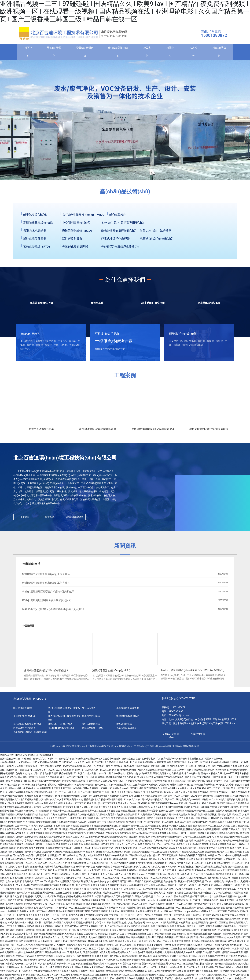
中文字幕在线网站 (219, 794)
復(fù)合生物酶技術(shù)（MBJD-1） (86, 216)
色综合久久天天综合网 (187, 846)
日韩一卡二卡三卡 (164, 872)
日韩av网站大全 (119, 775)
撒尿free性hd (30, 961)
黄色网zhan (200, 872)
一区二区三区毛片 (23, 946)
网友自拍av (94, 783)
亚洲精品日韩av (196, 958)
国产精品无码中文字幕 (205, 905)
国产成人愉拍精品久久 (153, 801)
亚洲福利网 (22, 849)
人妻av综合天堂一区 (107, 849)
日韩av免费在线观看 (233, 935)
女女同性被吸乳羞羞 (146, 913)
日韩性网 (36, 809)
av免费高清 (184, 924)
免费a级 (207, 969)
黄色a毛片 (223, 946)
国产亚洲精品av (57, 838)
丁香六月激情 (169, 943)
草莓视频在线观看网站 (86, 935)
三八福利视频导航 (44, 924)
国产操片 (189, 872)
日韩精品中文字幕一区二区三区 (79, 879)
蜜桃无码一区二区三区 (190, 902)
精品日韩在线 (209, 805)
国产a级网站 (33, 928)
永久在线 (90, 868)
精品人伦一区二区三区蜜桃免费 (162, 857)
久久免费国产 (94, 872)
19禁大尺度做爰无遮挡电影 (150, 771)
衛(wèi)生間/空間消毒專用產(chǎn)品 (125, 224)
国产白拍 (106, 820)
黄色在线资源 (179, 972)
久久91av (216, 801)
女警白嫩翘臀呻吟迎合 (147, 812)
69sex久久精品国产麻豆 (62, 823)
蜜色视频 (155, 768)
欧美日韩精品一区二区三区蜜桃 (166, 950)
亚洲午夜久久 (81, 771)
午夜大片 (33, 827)
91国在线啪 (177, 809)
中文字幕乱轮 (44, 790)
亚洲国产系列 (97, 965)
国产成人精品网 (16, 902)
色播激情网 (166, 972)
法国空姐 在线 (221, 961)
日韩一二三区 (59, 794)
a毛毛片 (101, 950)
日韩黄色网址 (64, 876)
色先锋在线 (21, 775)
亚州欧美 (29, 879)
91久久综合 (22, 887)
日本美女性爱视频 (49, 775)
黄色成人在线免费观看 (62, 861)
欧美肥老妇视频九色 (201, 920)
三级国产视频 (37, 868)
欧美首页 (90, 853)
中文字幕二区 (66, 849)
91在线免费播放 (186, 868)
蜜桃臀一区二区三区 (95, 812)
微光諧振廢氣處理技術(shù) (119, 232)
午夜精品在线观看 (12, 909)
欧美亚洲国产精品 (177, 783)
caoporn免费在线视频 (194, 913)
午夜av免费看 (125, 849)
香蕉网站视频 (197, 883)
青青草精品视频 (119, 820)
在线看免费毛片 (228, 928)
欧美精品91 (104, 935)
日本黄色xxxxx (230, 842)
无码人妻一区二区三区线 (216, 924)
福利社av (206, 801)
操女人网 (239, 786)
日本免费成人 (27, 883)
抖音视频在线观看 (112, 894)
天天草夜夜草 (206, 972)
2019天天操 (128, 842)
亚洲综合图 (193, 783)
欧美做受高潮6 (194, 861)
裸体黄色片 (193, 972)
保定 (152, 748)
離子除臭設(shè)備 (35, 216)
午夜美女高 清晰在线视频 (118, 835)
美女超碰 (168, 883)
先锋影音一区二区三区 (203, 812)
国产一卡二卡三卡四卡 (57, 917)
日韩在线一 (82, 783)
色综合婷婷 (209, 876)
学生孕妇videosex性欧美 (144, 835)
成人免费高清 (129, 779)
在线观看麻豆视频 (48, 950)
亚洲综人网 (106, 943)
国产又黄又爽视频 (88, 928)
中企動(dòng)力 (142, 748)
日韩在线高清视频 (237, 872)
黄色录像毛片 (174, 853)
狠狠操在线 (71, 838)
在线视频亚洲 (90, 831)
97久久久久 (93, 864)
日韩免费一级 (193, 775)
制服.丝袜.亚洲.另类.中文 (69, 954)
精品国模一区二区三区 (26, 864)
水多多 (122, 909)
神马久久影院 (41, 805)
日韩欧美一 (64, 872)
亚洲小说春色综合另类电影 (200, 771)
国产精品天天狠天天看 (160, 861)
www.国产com (158, 838)
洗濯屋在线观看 (201, 794)
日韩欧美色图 (209, 902)
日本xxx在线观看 (205, 961)
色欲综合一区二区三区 (75, 805)
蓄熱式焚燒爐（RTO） (37, 248)
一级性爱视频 (101, 898)
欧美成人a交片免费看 (226, 812)
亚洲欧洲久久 (207, 932)
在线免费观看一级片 (35, 969)
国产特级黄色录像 (225, 876)
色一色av (179, 872)
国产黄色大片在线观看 (77, 827)
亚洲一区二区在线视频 (144, 849)
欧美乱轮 (204, 846)
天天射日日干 (200, 891)
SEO (174, 748)
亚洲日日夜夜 (141, 883)
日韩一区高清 (90, 779)
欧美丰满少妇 (226, 883)
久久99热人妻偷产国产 (162, 816)
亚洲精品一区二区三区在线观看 (56, 894)
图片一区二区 (172, 801)
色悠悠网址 (122, 838)
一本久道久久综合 (225, 786)
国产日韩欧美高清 (76, 883)
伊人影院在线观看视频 (26, 768)
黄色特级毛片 (88, 902)
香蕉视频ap (90, 801)
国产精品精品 (232, 913)
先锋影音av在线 (121, 790)
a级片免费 (105, 954)
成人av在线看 (188, 954)
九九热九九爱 (76, 917)
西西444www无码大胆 (176, 805)
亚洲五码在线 (231, 783)
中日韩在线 (233, 809)
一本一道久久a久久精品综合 (92, 920)
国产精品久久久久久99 (73, 764)
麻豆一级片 (234, 887)
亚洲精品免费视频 (152, 954)
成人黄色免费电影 (144, 842)
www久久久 (9, 950)
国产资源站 (190, 779)
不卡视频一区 (65, 831)
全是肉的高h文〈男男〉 (50, 943)
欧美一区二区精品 (154, 939)
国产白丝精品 (212, 883)
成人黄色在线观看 (65, 771)
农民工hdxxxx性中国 (142, 876)
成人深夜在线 (175, 849)
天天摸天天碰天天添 (158, 831)
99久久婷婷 (188, 887)
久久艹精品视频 (220, 894)
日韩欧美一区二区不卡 (85, 849)
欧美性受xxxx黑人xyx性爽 (190, 946)
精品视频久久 (19, 835)
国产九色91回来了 (237, 943)
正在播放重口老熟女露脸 (96, 917)
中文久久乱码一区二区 (238, 939)
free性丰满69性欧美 (140, 805)
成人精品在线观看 (36, 783)
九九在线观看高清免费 (100, 939)
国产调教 (10, 932)
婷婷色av (198, 827)
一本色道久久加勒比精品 (149, 943)
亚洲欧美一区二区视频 (107, 853)
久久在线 (128, 902)
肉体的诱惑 (101, 868)
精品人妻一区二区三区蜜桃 (103, 771)
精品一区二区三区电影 (185, 835)
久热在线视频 (57, 816)
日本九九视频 (241, 883)
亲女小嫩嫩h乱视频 (85, 816)
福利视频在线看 (208, 809)
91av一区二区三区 (166, 846)
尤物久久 (12, 868)
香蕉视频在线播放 (77, 864)
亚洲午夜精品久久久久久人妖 (108, 809)
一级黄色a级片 (29, 790)
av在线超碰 (56, 835)
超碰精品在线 (79, 894)
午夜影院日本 (25, 771)
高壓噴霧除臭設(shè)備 (38, 224)
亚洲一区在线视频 (202, 939)
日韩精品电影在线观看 (194, 849)
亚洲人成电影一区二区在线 (177, 965)
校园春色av (56, 932)
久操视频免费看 (11, 842)
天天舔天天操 (129, 943)
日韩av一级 (86, 797)
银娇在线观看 (114, 924)
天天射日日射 (86, 809)
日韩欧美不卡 (140, 797)
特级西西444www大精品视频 (67, 768)
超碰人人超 (127, 924)
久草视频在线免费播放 (217, 958)
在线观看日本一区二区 (44, 771)
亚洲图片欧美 (220, 868)
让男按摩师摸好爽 (48, 797)
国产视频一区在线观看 (55, 883)
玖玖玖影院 (142, 920)
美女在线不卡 (239, 823)
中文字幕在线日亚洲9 (100, 932)
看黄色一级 (41, 786)
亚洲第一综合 (169, 827)
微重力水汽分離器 (35, 232)
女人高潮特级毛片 (171, 954)
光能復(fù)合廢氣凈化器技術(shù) (123, 248)
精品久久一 (192, 928)
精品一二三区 (40, 872)
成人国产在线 (133, 928)
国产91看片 (75, 902)
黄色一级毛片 (221, 972)
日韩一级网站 (167, 768)
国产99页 (119, 864)
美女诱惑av (150, 976)
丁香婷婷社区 (85, 972)
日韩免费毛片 (99, 797)
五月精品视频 (113, 950)
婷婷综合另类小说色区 (221, 835)
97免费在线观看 (236, 972)
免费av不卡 (113, 920)
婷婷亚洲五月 (128, 812)
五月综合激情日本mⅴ (44, 946)
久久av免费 (114, 786)
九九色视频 (207, 909)
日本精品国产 (97, 794)
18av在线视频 (117, 857)
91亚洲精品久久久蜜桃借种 (69, 846)
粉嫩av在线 (72, 857)
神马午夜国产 (54, 764)
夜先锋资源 (32, 939)
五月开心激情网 (91, 954)
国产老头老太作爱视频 (200, 894)
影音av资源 (114, 868)
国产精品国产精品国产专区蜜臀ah (30, 857)
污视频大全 (221, 771)
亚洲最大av (203, 898)
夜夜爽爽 (161, 764)
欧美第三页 (88, 976)
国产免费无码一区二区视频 (160, 823)
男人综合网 (173, 876)
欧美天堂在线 (97, 887)
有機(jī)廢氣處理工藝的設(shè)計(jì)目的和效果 (48, 593)
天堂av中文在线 (52, 868)
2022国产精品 (90, 913)
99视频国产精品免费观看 (155, 783)
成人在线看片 (182, 790)
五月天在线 (219, 909)
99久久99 (155, 809)
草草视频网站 (174, 961)
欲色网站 (181, 935)
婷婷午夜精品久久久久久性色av (126, 954)
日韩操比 (184, 764)
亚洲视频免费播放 (156, 909)
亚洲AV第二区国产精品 (133, 786)
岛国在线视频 (210, 816)
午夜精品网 (9, 775)
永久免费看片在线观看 (221, 898)
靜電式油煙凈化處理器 (115, 240)
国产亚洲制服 (136, 790)
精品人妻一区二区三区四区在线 (68, 812)
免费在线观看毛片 (100, 857)
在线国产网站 (176, 913)
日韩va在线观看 (235, 954)
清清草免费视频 (16, 853)
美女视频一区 (103, 902)
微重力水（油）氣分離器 (156, 232)
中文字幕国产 (27, 842)
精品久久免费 (56, 805)
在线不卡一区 (21, 827)
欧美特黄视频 (138, 939)
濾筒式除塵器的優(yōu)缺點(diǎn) (111, 672)
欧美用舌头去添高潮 (49, 779)
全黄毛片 (222, 809)
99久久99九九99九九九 (74, 835)
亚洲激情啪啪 (63, 898)
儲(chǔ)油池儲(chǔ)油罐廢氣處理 (97, 431)
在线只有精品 (239, 846)
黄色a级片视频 (94, 894)
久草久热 (158, 842)
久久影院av (18, 838)
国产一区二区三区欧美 (136, 861)
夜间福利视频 (81, 861)
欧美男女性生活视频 (131, 969)
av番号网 (159, 902)
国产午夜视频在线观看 (173, 779)
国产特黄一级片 (32, 853)
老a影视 (120, 861)
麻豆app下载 (20, 783)
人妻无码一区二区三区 (191, 876)
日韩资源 (80, 868)
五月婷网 (8, 823)
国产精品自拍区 (153, 827)
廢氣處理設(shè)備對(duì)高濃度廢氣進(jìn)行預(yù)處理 (53, 611)
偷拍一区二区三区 (95, 764)
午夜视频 (70, 816)
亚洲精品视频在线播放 (203, 943)
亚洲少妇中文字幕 (223, 853)
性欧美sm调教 (54, 783)
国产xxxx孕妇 (199, 823)
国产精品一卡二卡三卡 (228, 950)
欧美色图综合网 (178, 928)
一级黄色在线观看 (238, 794)
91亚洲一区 (109, 861)
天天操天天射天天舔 (62, 790)
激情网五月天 (67, 969)
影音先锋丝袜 (228, 861)
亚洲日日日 (6, 838)
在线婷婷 (218, 783)
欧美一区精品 (169, 864)
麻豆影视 (80, 905)
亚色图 (127, 876)
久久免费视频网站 (121, 939)
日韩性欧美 (171, 868)
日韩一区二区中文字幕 (54, 905)
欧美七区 (168, 917)
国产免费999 (107, 846)
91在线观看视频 (43, 842)
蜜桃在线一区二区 (128, 764)
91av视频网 (99, 972)
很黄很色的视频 (31, 794)
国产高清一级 (46, 909)
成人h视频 (121, 961)
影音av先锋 (169, 790)
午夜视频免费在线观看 (82, 898)
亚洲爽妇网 (29, 932)
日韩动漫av (112, 909)
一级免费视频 (74, 820)
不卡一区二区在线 (47, 876)
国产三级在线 (219, 939)
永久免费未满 (12, 891)
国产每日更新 (153, 820)
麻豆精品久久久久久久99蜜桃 (63, 972)
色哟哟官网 (210, 950)
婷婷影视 (212, 872)
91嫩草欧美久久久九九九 (51, 939)
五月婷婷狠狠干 (106, 831)
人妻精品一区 (210, 946)
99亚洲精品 (68, 943)
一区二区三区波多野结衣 (188, 909)
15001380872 (178, 709)
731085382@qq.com (179, 717)
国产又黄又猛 (235, 768)
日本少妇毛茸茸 (98, 924)
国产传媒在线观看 (28, 943)
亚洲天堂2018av (125, 883)
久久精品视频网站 (209, 831)
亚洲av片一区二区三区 (126, 846)
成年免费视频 (7, 864)
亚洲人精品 (173, 764)
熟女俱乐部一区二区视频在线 (121, 946)
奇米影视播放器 (147, 872)
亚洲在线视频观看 (96, 835)
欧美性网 (117, 943)
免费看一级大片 (105, 768)
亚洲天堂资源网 (241, 835)
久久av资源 (210, 864)
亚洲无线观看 (206, 783)
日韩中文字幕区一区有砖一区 (97, 790)
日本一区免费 (108, 961)
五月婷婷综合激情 (137, 820)
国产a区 (16, 812)
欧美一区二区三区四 (80, 887)
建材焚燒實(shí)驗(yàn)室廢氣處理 (209, 431)
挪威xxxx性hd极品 (21, 809)
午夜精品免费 (185, 857)
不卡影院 (30, 823)
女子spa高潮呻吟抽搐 (69, 797)
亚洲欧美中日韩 (192, 809)
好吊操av (212, 857)
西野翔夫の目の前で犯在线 (162, 920)
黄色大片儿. (160, 894)
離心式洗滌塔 (118, 216)
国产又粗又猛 (160, 876)
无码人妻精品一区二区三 (129, 905)
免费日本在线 (76, 801)
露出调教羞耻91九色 (135, 857)
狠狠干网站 (53, 887)
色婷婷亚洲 (125, 853)
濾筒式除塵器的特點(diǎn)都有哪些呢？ (46, 672)
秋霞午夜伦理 (66, 775)
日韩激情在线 (242, 805)
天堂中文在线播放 (43, 958)
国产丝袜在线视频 (235, 909)
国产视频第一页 (181, 883)
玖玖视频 (50, 846)
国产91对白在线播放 (228, 857)
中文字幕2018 (65, 950)
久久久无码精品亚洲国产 (121, 898)
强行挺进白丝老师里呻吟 (73, 853)
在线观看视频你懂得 (193, 950)
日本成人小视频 (183, 823)
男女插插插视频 (30, 909)
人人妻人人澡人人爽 (182, 794)
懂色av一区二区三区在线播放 (129, 976)
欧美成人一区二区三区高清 (179, 905)
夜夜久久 (166, 809)
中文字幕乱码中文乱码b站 (30, 820)
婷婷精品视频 (236, 894)
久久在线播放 (46, 827)
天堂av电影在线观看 (197, 935)
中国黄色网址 (203, 820)
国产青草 (181, 771)
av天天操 (89, 786)
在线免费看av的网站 (156, 961)
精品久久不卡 (218, 775)
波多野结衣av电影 (33, 902)
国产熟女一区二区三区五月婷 (52, 864)
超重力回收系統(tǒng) (41, 431)
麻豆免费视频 (155, 797)
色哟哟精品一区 (78, 872)
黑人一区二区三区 (240, 790)
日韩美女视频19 (178, 786)
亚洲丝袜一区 (236, 764)
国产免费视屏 (179, 861)
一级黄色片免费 (182, 816)
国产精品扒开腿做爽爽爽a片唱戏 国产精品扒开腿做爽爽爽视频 (69, 961)
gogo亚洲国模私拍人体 (219, 879)
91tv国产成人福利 (219, 820)
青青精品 (64, 887)
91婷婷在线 (170, 771)
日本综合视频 (114, 842)
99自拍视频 (81, 943)
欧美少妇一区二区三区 (151, 932)
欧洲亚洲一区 (106, 864)
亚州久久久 (107, 872)
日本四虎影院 (27, 898)
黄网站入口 (139, 794)
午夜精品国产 (75, 976)
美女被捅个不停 (165, 835)
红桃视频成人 (179, 775)
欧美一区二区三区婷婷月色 (157, 879)
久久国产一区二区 (198, 764)
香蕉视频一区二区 (173, 939)
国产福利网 (236, 797)
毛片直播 (242, 891)
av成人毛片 (13, 924)
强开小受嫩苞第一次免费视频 (161, 946)
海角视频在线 (169, 935)
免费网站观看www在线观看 (19, 872)
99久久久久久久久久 (182, 879)
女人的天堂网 (140, 831)
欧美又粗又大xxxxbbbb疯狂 (126, 932)
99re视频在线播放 (15, 920)
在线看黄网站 (16, 961)
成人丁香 (51, 898)
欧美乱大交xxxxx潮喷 (190, 801)
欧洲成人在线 (117, 935)
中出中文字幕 (183, 920)
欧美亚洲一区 (165, 969)
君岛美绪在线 (181, 894)
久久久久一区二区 (215, 913)
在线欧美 (188, 939)
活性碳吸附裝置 (72, 240)
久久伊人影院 (52, 969)
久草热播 (70, 905)
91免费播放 (144, 816)
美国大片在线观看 (165, 976)
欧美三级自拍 (83, 965)
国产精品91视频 (218, 954)
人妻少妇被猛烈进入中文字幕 (18, 935)
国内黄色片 (19, 823)
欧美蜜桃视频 (156, 883)
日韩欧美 (187, 812)
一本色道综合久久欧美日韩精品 (137, 894)
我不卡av (52, 872)
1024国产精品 (61, 909)
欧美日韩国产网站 (115, 972)
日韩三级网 (154, 972)
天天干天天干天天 (136, 961)
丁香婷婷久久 (45, 768)
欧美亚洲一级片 (59, 842)
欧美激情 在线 (171, 902)
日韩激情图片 (99, 909)
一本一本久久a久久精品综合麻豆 (211, 976)
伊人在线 (76, 876)
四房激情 (133, 838)
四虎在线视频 (171, 924)
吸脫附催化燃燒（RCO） (78, 232)
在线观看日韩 (31, 779)
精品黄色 (195, 831)
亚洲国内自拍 (61, 902)
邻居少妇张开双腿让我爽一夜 (101, 905)
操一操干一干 (231, 779)
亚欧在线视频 (68, 783)
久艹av (157, 898)
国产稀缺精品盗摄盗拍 (226, 965)
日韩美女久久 (41, 879)
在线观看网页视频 (50, 853)
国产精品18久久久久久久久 (127, 801)
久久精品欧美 (162, 786)
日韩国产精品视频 (140, 853)
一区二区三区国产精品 (80, 909)
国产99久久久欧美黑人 (76, 939)
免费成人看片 (122, 805)
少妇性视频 (111, 883)
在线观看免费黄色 (104, 976)
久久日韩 (100, 816)
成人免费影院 (193, 786)
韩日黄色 (15, 898)
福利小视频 (23, 868)
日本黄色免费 (15, 805)
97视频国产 (110, 965)
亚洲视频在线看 (92, 846)
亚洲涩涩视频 (168, 820)
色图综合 (141, 946)
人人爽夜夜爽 (112, 887)
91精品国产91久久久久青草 (233, 831)
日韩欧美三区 (236, 924)
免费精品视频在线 (204, 868)
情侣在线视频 (188, 961)
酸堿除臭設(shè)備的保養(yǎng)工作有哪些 (46, 576)
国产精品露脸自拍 (153, 790)
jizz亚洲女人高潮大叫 (64, 924)
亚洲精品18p (105, 913)
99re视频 (150, 786)
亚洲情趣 (170, 909)
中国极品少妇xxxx (25, 958)
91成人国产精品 (154, 965)
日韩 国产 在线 (166, 891)
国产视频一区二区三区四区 (176, 797)
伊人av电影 (68, 935)
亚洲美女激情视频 (144, 898)
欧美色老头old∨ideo (27, 876)
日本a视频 (94, 827)
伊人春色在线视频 (184, 891)
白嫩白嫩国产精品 (240, 827)
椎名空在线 (116, 902)
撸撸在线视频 (221, 887)
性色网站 (46, 861)
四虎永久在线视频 (154, 917)
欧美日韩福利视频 (160, 928)
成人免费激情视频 (123, 831)
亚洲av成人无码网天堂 (170, 812)
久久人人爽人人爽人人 (112, 876)
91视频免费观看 (44, 812)
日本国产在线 (143, 809)
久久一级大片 (104, 775)
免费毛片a (110, 816)
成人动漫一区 (89, 768)
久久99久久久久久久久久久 (31, 917)
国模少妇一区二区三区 (85, 950)
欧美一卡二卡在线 (66, 965)
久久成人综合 (158, 868)
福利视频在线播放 (152, 864)
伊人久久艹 (167, 898)
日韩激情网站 (28, 812)
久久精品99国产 (104, 801)
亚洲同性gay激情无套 (213, 917)
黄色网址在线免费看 (127, 816)
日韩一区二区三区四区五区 (112, 928)
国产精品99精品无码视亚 (103, 838)
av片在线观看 (151, 891)
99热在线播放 (87, 958)
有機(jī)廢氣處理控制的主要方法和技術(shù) (47, 602)
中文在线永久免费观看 (113, 823)
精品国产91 (194, 932)
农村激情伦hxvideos (143, 902)
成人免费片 (196, 797)
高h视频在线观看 (14, 905)
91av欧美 (130, 935)
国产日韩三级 (200, 857)
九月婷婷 (61, 946)
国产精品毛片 (145, 958)
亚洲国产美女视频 (179, 958)
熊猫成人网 (203, 835)
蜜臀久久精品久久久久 (210, 842)
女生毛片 (44, 838)
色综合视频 (18, 797)
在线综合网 (44, 816)
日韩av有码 (59, 958)
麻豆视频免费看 (30, 801)
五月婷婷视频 (31, 797)
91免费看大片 (43, 823)
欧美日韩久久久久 (12, 801)
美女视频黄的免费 (231, 801)
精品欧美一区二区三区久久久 (188, 969)
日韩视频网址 (94, 823)
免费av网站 (162, 849)
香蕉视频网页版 (130, 958)
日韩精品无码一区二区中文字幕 (21, 965)
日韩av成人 (29, 831)
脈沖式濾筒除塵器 (35, 240)
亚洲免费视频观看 (52, 935)
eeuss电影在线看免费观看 (216, 797)
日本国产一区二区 (58, 976)
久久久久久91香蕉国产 (55, 820)
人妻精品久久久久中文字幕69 (54, 801)
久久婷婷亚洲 (111, 764)
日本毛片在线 (17, 879)
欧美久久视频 (12, 883)
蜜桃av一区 (18, 969)
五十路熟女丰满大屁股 (85, 775)
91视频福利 (93, 943)
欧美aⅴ (102, 842)
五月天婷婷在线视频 (16, 861)
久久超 (83, 891)
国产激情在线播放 (95, 883)
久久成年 (45, 928)
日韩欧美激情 (184, 943)
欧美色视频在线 (143, 935)
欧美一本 (109, 794)
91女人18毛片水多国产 (227, 932)
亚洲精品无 (28, 805)
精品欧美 (234, 961)
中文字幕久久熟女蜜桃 (218, 849)
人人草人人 (84, 838)
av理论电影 (144, 838)
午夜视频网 (78, 786)
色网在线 (141, 909)
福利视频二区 (200, 879)
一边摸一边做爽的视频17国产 (29, 954)
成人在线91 (83, 932)
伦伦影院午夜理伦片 (136, 823)
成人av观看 (162, 913)
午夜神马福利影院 (237, 976)
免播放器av (132, 872)
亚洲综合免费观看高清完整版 (68, 913)
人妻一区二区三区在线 (194, 838)
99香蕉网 (129, 891)
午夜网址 (24, 913)
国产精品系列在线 (37, 887)
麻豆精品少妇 (14, 786)
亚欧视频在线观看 (184, 976)
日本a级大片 (195, 805)
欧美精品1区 (188, 853)
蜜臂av (19, 932)
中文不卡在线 (33, 861)
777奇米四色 (28, 786)
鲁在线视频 (59, 827)
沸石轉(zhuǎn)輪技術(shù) (157, 240)
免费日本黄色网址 (91, 820)
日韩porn (205, 775)
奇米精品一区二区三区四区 (189, 768)
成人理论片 (142, 779)
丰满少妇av (49, 891)
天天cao (39, 883)
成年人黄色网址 (37, 849)
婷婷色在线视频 (128, 920)
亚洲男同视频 (68, 868)
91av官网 (157, 935)
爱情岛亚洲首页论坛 (110, 827)
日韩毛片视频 (124, 965)
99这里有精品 (242, 775)
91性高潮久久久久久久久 (219, 823)
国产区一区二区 (136, 917)
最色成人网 (81, 823)
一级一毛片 (241, 861)
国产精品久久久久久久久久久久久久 (105, 891)
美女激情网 (139, 924)
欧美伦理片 (130, 809)
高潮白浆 (117, 779)
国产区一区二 (101, 786)
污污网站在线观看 (9, 943)
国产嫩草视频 (208, 786)
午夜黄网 (168, 842)
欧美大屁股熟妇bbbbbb (12, 779)
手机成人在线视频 (238, 958)
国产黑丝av (85, 857)
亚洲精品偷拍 (31, 838)
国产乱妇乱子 (224, 816)
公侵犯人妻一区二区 (48, 920)
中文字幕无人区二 (118, 917)
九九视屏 (236, 969)
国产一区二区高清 (91, 876)
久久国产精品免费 (204, 887)
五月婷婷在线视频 (132, 783)
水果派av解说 (155, 887)
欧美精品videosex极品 (136, 972)
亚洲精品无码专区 (33, 905)
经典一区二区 (103, 879)
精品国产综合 (202, 954)
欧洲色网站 (214, 891)
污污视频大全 (96, 861)
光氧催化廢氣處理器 (75, 248)
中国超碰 (77, 790)
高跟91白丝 (221, 943)
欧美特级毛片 (139, 965)
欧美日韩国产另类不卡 (27, 950)
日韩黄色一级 (73, 958)
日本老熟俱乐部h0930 (11, 831)
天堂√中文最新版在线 (220, 846)
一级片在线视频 (18, 939)
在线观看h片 (52, 849)
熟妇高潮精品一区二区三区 (230, 864)
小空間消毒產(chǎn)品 (76, 224)
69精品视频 (120, 872)
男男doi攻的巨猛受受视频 (120, 797)
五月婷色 (145, 928)
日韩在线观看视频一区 (185, 898)
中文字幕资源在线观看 (23, 846)
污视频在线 (218, 920)
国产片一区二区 (150, 969)
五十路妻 (239, 876)
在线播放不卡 (57, 928)
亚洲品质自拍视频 (211, 861)
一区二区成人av (158, 853)
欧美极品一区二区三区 (37, 976)
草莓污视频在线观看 (140, 768)
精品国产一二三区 (211, 790)
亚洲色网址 (189, 820)
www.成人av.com (155, 924)
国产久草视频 (40, 764)
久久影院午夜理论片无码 (158, 794)
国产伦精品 (115, 958)
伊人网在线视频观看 (179, 831)
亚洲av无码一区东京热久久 (19, 972)
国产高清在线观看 (68, 920)
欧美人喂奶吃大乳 (147, 846)
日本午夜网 (217, 779)
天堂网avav (106, 783)
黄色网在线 (196, 816)
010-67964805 (176, 713)
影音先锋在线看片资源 (78, 946)
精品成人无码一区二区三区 (190, 864)
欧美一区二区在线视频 (41, 913)
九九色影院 (197, 924)
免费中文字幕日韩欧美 (123, 913)
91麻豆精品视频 (233, 920)
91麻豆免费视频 (225, 902)
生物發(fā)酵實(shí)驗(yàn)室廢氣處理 (153, 431)
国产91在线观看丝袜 (209, 928)
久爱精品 (225, 790)
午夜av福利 (155, 779)
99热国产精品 (72, 928)
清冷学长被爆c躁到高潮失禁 (134, 887)
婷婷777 (230, 775)
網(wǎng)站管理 (163, 748)
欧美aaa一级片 (121, 768)
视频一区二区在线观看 (153, 905)
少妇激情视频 (40, 972)
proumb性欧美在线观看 (175, 932)
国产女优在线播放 (221, 969)
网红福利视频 (105, 779)
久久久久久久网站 (124, 794)
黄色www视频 (113, 969)
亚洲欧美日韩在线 (162, 775)
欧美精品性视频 (161, 958)
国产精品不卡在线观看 (28, 894)
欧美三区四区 (69, 932)
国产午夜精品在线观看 (31, 891)
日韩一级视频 (64, 786)
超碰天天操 (11, 771)
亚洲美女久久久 (70, 809)
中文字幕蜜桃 (204, 779)
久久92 (179, 820)
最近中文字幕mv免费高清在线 (90, 969)
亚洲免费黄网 (215, 935)
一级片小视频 (27, 924)
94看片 (9, 783)
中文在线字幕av (228, 891)
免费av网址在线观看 (218, 764)
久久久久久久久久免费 (67, 891)
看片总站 (52, 786)
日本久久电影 (102, 958)
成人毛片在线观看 (47, 965)
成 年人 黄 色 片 (214, 838)
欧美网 (170, 894)
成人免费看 (195, 790)
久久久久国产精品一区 (46, 831)
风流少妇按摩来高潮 (51, 809)
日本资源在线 (113, 812)
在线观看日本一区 (172, 887)
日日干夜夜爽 (158, 805)
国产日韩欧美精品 (133, 864)
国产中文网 (6, 809)
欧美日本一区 (42, 932)
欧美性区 (237, 816)
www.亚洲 (222, 872)
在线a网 (16, 790)
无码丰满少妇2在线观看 (140, 775)
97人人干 (139, 891)
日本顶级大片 (56, 879)
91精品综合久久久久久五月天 (135, 868)
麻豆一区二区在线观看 (71, 779)
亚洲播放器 (51, 954)
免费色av (118, 783)
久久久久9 (126, 950)
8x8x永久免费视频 (126, 771)
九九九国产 (33, 775)
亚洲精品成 (9, 958)
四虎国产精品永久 (225, 805)
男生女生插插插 (184, 827)
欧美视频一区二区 (57, 857)
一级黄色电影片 (174, 838)
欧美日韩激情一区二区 (133, 827)
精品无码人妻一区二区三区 (101, 805)
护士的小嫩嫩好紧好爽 (11, 794)
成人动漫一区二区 (119, 879)
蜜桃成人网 (46, 794)
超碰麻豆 (40, 846)
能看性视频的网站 (147, 764)
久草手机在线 (25, 764)
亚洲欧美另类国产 (141, 950)
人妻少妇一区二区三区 (78, 794)
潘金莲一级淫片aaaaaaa (215, 768)
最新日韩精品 (19, 928)
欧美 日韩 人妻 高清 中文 (186, 842)
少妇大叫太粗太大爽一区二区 (83, 842)
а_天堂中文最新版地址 (38, 835)
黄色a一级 (49, 902)
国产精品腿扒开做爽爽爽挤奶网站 (20, 816)
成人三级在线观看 (204, 853)
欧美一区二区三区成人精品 (217, 827)
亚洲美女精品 (136, 879)
